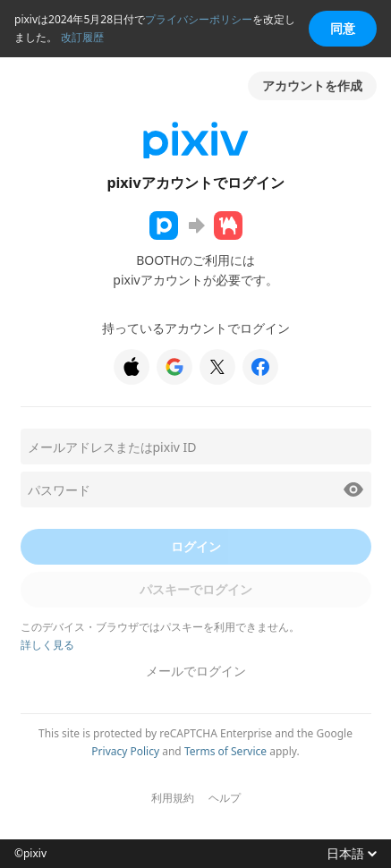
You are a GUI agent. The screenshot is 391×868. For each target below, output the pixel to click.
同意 (343, 28)
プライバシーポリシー (199, 19)
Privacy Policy (125, 751)
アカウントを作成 (312, 85)
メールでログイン (196, 671)
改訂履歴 (82, 37)
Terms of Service (225, 751)
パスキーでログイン (196, 589)
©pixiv (30, 854)
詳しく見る (47, 645)
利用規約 (173, 798)
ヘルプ (225, 798)
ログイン (196, 546)
